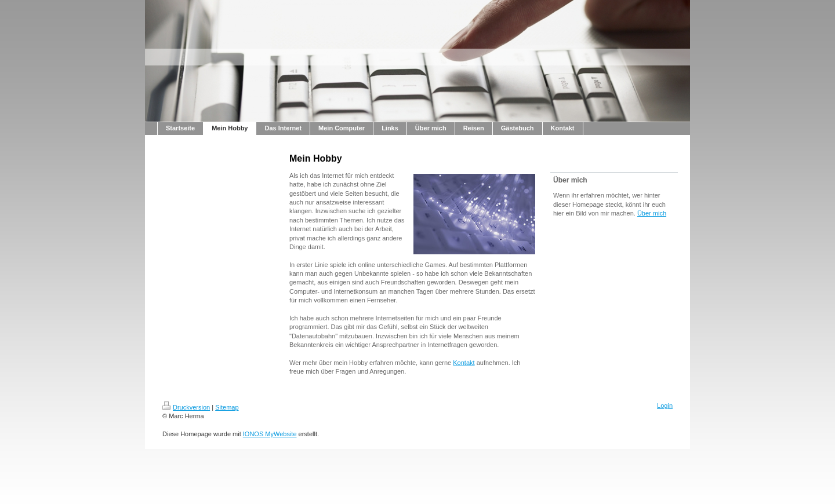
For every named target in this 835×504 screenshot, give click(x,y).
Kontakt (464, 363)
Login (665, 406)
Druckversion (186, 407)
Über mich (652, 213)
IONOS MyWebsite (270, 434)
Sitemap (227, 407)
